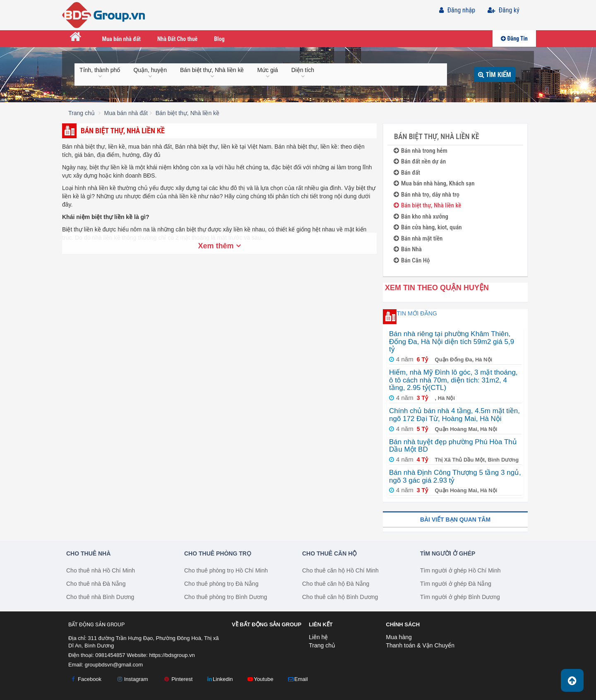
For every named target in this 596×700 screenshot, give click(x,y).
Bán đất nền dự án (420, 162)
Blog (219, 39)
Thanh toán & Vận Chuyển (420, 645)
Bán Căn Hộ (412, 261)
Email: (106, 665)
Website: (161, 655)
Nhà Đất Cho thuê (177, 39)
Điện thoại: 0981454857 (97, 655)
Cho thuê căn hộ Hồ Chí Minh (340, 570)
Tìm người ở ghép (448, 553)
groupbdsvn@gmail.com (114, 665)
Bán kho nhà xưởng (421, 217)
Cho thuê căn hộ (329, 553)
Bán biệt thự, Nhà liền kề (427, 206)
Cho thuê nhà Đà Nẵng (96, 584)
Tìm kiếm (495, 74)
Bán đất (407, 173)
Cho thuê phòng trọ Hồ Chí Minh (226, 570)
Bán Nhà (408, 249)
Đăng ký (503, 10)
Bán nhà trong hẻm (421, 151)
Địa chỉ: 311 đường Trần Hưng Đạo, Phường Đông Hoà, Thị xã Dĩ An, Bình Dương (144, 642)
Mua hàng (399, 637)
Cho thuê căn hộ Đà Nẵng (336, 584)
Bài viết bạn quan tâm (455, 520)
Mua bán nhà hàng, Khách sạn (434, 184)
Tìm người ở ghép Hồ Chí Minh (460, 570)
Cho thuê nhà (88, 553)
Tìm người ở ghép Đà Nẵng (456, 584)
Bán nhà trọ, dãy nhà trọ (427, 195)
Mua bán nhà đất (121, 39)
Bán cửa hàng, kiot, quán (428, 227)
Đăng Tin (514, 38)
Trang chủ (322, 645)
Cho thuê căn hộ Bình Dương (340, 597)
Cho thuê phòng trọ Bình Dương (226, 597)
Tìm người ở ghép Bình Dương (460, 597)
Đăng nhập (457, 10)
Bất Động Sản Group (96, 624)
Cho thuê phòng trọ (218, 553)
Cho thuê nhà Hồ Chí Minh (101, 570)
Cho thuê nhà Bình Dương (100, 597)
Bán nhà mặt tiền (418, 239)
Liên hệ (318, 637)
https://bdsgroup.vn (172, 655)
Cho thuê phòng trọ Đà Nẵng (221, 584)
